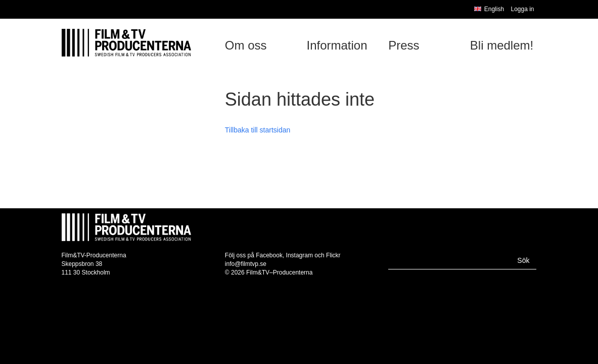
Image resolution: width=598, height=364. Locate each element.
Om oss (246, 45)
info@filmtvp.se (246, 264)
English (489, 9)
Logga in (522, 9)
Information (337, 45)
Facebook (269, 255)
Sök (523, 260)
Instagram (300, 255)
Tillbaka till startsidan (258, 130)
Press (404, 45)
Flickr (333, 255)
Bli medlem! (502, 45)
